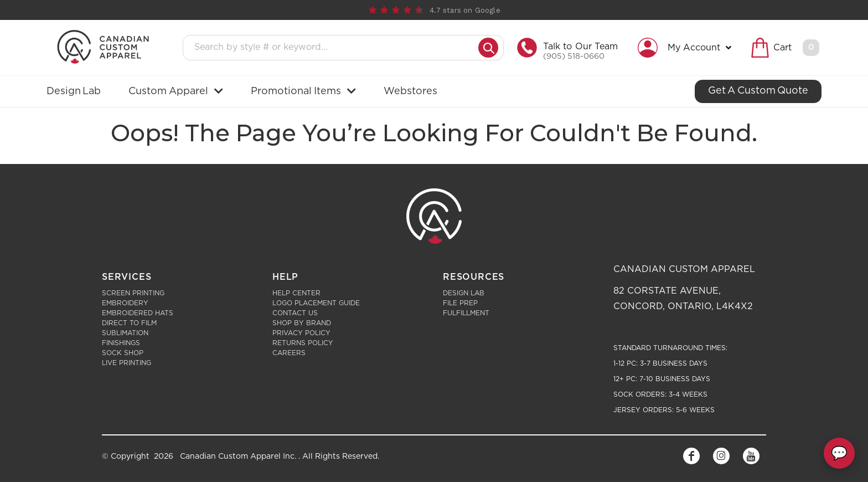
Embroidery (125, 303)
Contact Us (295, 313)
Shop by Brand (302, 323)
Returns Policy (303, 343)
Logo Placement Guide (316, 303)
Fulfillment (466, 313)
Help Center (296, 293)
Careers (289, 353)
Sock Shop (123, 353)
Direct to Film (129, 323)
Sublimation (125, 333)
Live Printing (126, 363)
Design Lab (464, 293)
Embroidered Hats (138, 313)
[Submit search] (488, 48)
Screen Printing (133, 293)
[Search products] (334, 48)
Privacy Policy (301, 333)
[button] (687, 48)
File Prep (460, 303)
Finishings (121, 343)
